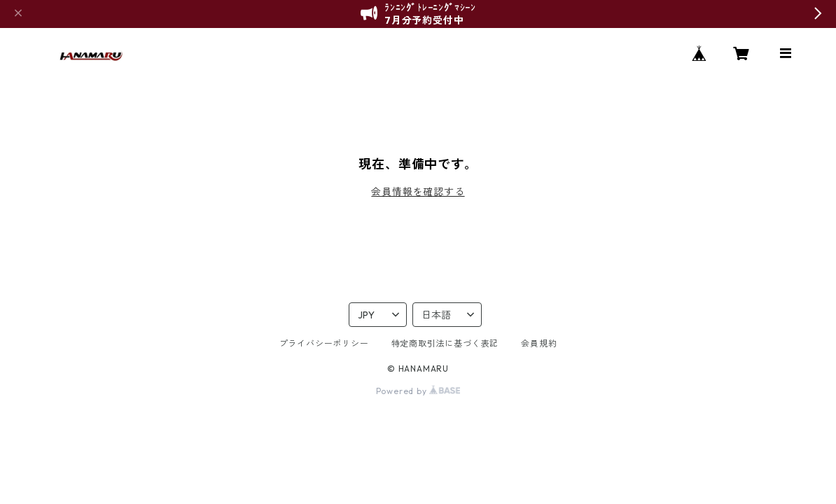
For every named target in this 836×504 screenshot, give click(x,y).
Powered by (418, 391)
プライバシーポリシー (324, 343)
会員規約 (539, 343)
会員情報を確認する (418, 192)
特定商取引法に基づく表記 (445, 343)
